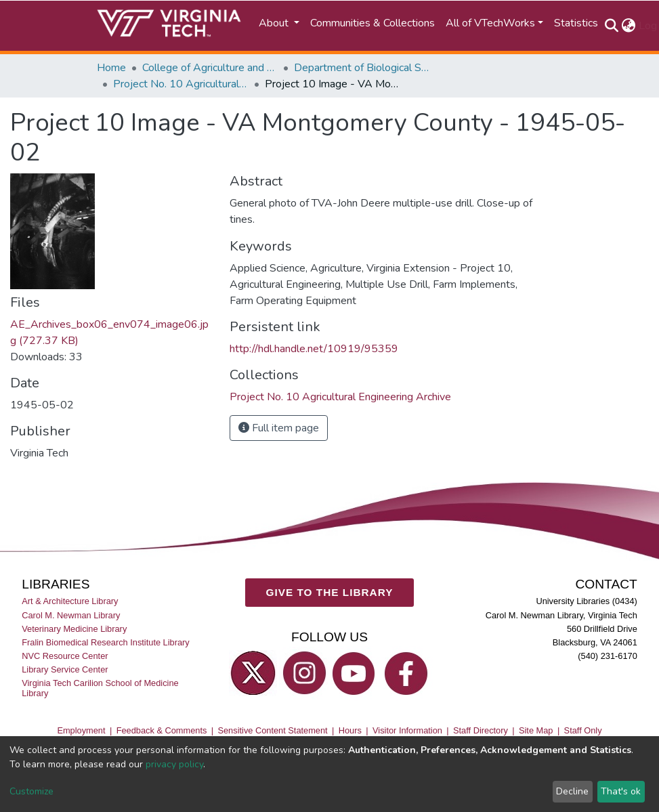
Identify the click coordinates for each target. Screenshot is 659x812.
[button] (629, 26)
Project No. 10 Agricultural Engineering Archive (181, 84)
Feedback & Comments (162, 730)
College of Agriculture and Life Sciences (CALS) (210, 68)
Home (111, 68)
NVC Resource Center (65, 656)
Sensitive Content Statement (272, 730)
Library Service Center (65, 669)
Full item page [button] (279, 428)
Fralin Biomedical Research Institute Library (106, 642)
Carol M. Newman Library (71, 615)
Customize (31, 791)
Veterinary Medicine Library (74, 629)
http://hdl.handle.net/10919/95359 (314, 349)
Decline (572, 791)
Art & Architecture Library (70, 602)
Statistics (576, 23)
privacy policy (174, 764)
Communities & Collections (373, 23)
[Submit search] (612, 26)
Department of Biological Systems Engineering (362, 68)
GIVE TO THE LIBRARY (330, 592)
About (275, 23)
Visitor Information (407, 730)
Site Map (536, 730)
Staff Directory (481, 730)
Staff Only (583, 730)
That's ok (621, 791)
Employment (81, 730)
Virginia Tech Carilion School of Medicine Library (100, 688)
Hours (350, 730)
